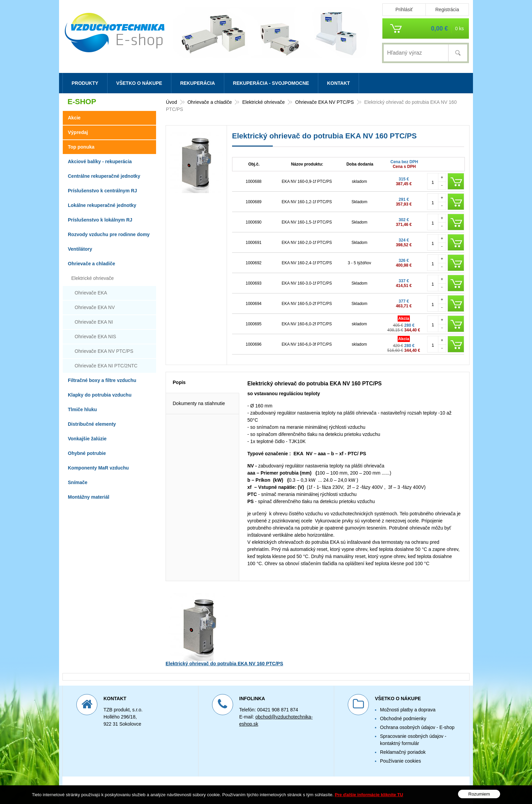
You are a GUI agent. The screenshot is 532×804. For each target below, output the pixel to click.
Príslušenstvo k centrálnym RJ (102, 191)
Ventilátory (80, 249)
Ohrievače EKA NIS (95, 337)
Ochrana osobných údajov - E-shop (417, 727)
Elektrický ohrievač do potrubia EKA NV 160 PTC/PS (224, 664)
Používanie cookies (401, 761)
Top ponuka (81, 147)
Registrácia (447, 9)
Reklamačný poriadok (403, 752)
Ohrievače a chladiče (91, 264)
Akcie (74, 118)
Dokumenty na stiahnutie (199, 403)
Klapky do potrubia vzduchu (100, 395)
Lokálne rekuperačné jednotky (102, 205)
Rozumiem (479, 794)
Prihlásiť (404, 9)
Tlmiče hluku (82, 409)
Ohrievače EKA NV (95, 307)
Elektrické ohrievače (92, 278)
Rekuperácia (198, 83)
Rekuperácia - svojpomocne (271, 83)
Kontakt (338, 83)
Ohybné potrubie (87, 453)
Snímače (78, 482)
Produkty (85, 83)
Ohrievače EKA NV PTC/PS (104, 351)
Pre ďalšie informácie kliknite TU (369, 795)
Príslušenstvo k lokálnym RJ (100, 220)
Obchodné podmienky (403, 719)
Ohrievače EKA (91, 293)
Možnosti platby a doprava (408, 710)
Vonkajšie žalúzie (87, 439)
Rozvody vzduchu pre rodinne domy (109, 234)
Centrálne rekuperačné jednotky (104, 176)
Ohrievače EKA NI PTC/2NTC (106, 366)
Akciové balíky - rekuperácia (100, 161)
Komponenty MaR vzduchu (98, 468)
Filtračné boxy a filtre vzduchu (102, 380)
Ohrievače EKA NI (94, 322)
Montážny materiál (89, 497)
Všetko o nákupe (139, 83)
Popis (179, 382)
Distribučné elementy (92, 424)
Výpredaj (78, 132)
